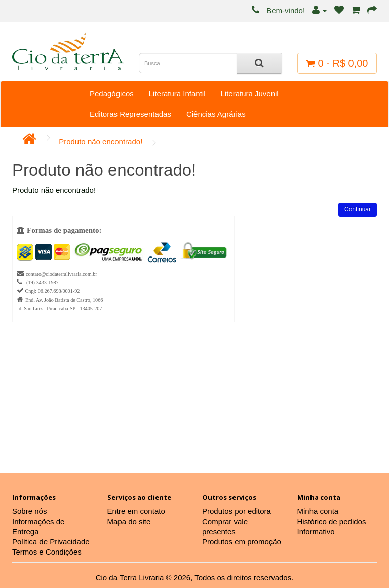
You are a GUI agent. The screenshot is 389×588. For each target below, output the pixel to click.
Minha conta (318, 511)
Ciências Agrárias (216, 114)
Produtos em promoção (242, 542)
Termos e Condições (47, 552)
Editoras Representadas (130, 114)
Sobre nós (29, 511)
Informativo (316, 531)
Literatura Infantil (177, 94)
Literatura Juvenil (249, 94)
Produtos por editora (237, 511)
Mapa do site (129, 521)
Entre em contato (136, 511)
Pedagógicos (112, 94)
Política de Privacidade (51, 542)
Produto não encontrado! (101, 142)
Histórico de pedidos (332, 521)
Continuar (358, 209)
